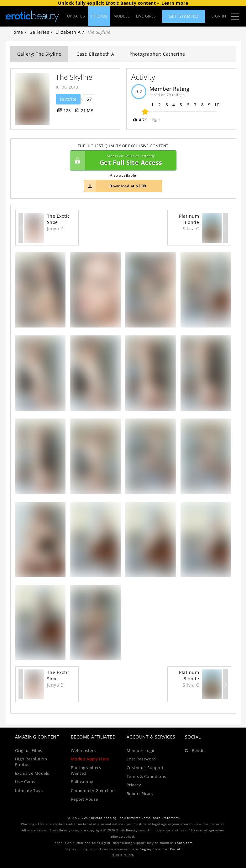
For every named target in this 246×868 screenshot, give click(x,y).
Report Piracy (140, 794)
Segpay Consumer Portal (160, 849)
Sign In (219, 16)
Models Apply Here (90, 759)
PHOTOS (99, 16)
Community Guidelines (94, 791)
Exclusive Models (32, 773)
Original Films (29, 751)
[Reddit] (195, 751)
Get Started (184, 16)
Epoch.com (184, 843)
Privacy (134, 785)
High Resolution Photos (31, 762)
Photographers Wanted (86, 771)
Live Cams (25, 782)
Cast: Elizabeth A (95, 54)
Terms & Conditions (146, 777)
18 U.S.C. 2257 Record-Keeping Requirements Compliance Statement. (123, 818)
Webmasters (83, 751)
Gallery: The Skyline (39, 54)
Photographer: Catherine (157, 54)
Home (17, 32)
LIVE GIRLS (146, 16)
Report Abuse (84, 799)
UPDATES (76, 16)
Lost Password (141, 759)
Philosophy (82, 782)
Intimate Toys (29, 791)
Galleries (39, 32)
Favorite (68, 99)
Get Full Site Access (122, 160)
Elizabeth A (68, 32)
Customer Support (145, 768)
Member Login (141, 751)
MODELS (122, 16)
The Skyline (74, 77)
